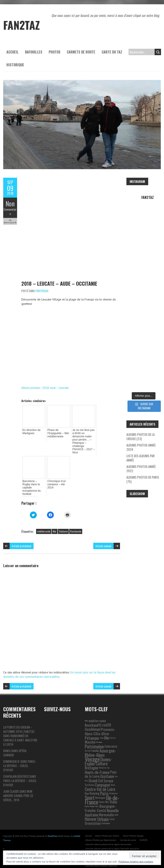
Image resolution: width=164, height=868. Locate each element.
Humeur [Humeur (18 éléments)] (91, 810)
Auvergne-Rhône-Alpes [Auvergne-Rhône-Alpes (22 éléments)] (100, 744)
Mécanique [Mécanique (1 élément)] (99, 733)
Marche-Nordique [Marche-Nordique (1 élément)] (90, 797)
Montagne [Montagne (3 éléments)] (100, 789)
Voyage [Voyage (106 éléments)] (92, 750)
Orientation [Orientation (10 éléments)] (93, 814)
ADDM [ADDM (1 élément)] (116, 806)
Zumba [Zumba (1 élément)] (102, 729)
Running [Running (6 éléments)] (94, 784)
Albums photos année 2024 (141, 447)
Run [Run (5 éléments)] (87, 785)
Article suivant (103, 537)
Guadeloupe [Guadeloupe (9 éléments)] (93, 720)
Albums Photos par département (101, 831)
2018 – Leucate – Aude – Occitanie (59, 283)
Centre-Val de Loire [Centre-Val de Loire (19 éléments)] (100, 780)
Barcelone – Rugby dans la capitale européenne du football (33, 481)
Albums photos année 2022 (141, 469)
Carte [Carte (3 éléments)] (112, 810)
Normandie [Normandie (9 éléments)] (106, 806)
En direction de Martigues (31, 431)
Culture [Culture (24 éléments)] (102, 755)
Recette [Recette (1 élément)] (113, 729)
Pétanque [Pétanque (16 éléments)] (92, 729)
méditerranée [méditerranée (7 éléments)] (97, 712)
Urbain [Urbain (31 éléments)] (103, 810)
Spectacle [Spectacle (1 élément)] (88, 742)
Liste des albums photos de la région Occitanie (107, 844)
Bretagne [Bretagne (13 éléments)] (92, 759)
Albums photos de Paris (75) (143, 479)
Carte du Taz (112, 52)
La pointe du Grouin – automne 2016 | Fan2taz (19, 720)
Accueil (12, 52)
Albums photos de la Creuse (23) (141, 436)
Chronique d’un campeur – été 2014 (56, 479)
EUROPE (144, 831)
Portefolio (42, 291)
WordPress (52, 827)
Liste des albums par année (141, 458)
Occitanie (63, 523)
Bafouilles (34, 52)
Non (10, 203)
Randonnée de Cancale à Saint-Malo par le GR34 (20, 731)
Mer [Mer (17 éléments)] (107, 729)
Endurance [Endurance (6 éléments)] (111, 737)
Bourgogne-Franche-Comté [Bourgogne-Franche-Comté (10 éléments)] (100, 799)
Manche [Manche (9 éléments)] (90, 733)
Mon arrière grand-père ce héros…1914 (18, 787)
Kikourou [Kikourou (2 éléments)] (103, 759)
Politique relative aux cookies (136, 861)
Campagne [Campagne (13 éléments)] (102, 776)
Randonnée (76, 523)
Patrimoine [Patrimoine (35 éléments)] (94, 738)
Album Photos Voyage (133, 827)
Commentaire (10, 211)
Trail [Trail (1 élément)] (108, 759)
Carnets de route (81, 52)
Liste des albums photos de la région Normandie (108, 836)
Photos (55, 52)
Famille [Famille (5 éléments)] (95, 742)
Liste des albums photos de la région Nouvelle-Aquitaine (112, 840)
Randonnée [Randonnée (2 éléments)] (106, 814)
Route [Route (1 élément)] (97, 797)
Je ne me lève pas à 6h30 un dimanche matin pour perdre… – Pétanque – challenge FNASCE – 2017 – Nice (83, 439)
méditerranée (44, 523)
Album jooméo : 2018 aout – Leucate (45, 388)
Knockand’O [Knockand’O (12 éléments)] (93, 716)
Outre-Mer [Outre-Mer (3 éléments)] (104, 793)
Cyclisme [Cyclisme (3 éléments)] (89, 776)
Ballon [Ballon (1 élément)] (86, 712)
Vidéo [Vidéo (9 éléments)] (113, 793)
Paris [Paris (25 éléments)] (104, 784)
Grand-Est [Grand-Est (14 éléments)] (96, 772)
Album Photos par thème (107, 827)
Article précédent (22, 537)
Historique (15, 65)
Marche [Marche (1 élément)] (113, 776)
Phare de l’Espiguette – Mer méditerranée (58, 433)
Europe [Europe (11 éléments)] (109, 772)
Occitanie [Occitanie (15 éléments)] (107, 767)
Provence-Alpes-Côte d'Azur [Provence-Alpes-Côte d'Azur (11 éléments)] (100, 723)
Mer (55, 523)
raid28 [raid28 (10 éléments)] (106, 716)
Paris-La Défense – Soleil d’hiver (20, 757)
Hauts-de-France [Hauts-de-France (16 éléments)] (97, 763)
